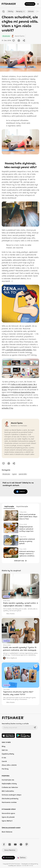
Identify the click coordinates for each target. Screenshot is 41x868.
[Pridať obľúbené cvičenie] (14, 41)
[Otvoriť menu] (38, 4)
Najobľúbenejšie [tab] (22, 506)
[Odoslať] (35, 728)
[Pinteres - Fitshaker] (27, 844)
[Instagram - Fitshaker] (10, 844)
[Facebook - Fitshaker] (4, 844)
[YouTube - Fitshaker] (15, 844)
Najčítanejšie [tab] (9, 506)
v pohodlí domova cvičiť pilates (19, 350)
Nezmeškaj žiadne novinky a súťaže (15, 724)
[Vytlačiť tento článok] (19, 41)
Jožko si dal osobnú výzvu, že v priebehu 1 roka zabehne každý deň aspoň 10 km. (19, 387)
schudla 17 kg (7, 408)
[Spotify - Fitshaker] (21, 844)
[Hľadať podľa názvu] (3, 11)
